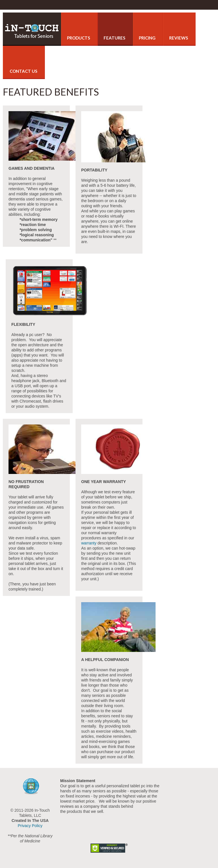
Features (114, 38)
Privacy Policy (30, 826)
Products (78, 38)
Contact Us (23, 71)
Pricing (147, 38)
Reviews (179, 38)
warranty (89, 543)
